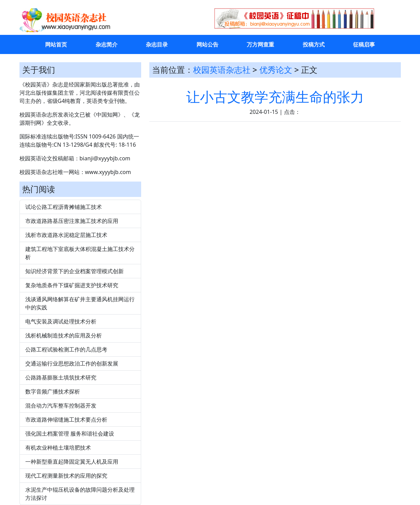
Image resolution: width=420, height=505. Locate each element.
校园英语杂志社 (222, 70)
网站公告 (207, 44)
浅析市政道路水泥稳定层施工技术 (66, 235)
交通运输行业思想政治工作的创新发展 (72, 363)
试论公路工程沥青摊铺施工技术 (64, 207)
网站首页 (56, 44)
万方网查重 (260, 44)
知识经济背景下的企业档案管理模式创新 (74, 271)
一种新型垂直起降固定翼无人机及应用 (72, 462)
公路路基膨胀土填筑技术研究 (61, 377)
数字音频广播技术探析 (53, 391)
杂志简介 (107, 44)
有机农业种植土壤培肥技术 (58, 448)
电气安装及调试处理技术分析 (61, 321)
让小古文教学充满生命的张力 (275, 97)
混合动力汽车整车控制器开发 (61, 406)
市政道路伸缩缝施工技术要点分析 (66, 420)
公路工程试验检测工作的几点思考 (66, 349)
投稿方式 (314, 44)
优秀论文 (276, 70)
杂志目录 (157, 44)
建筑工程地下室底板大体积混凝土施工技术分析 (80, 253)
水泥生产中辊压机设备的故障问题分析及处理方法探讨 (80, 494)
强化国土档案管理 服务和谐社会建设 (70, 434)
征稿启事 (364, 44)
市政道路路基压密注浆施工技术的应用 (72, 221)
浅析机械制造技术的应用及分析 (64, 335)
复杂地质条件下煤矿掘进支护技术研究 (72, 285)
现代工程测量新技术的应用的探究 (66, 476)
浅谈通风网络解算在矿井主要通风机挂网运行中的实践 (80, 303)
